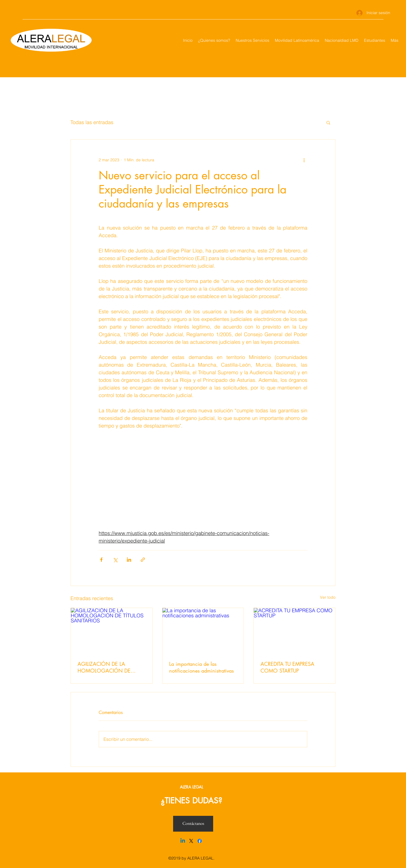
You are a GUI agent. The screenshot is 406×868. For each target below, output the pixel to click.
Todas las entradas (92, 122)
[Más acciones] (304, 160)
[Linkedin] (183, 841)
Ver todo (328, 597)
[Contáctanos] (193, 824)
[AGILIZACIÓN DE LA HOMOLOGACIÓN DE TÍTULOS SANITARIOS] (112, 631)
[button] (328, 122)
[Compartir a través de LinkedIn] (129, 560)
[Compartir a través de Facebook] (101, 560)
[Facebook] (200, 841)
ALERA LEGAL (191, 787)
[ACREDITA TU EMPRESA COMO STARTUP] (294, 631)
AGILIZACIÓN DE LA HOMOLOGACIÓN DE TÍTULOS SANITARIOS (104, 667)
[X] (191, 841)
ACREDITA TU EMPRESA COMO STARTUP (287, 667)
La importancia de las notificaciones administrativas (201, 667)
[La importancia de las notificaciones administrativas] (203, 631)
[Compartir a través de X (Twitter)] (115, 560)
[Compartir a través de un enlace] (143, 560)
